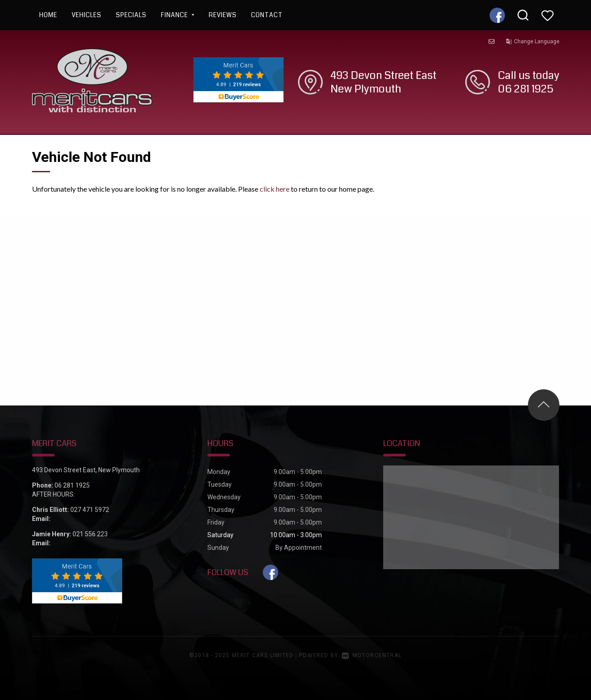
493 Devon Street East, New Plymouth (86, 470)
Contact (267, 15)
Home (48, 15)
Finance (178, 15)
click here (275, 189)
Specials (131, 15)
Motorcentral (372, 655)
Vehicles (87, 15)
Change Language (533, 41)
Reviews (223, 15)
